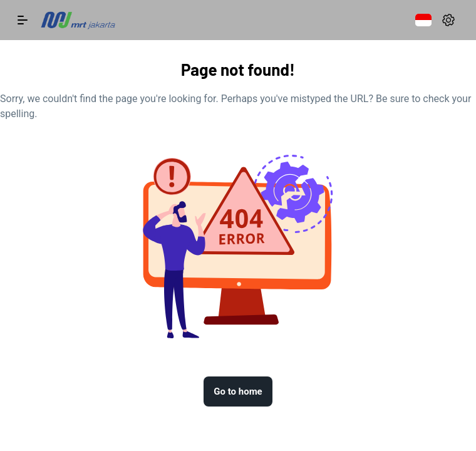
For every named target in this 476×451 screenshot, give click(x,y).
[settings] (448, 20)
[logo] (78, 20)
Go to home (238, 391)
